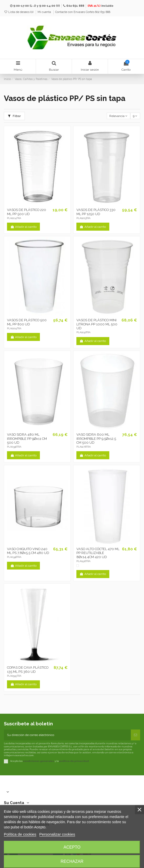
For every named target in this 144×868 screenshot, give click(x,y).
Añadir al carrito (23, 227)
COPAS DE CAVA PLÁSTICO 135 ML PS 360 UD (28, 670)
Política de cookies (20, 834)
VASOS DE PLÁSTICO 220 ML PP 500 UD (27, 212)
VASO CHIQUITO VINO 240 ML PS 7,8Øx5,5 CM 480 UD (28, 551)
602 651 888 (75, 6)
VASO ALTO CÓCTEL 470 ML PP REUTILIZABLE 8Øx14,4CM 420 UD (98, 553)
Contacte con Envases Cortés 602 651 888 (83, 12)
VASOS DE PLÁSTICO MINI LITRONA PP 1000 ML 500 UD (97, 324)
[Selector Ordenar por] (118, 116)
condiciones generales (39, 761)
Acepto (72, 847)
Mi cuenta (45, 12)
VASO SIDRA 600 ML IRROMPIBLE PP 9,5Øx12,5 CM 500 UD (96, 439)
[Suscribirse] (135, 735)
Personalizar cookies (57, 834)
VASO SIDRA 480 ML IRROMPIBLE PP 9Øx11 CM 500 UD (27, 439)
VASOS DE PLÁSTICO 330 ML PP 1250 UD (96, 212)
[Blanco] (78, 566)
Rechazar (72, 861)
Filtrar (14, 116)
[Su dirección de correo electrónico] (67, 735)
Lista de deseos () (19, 12)
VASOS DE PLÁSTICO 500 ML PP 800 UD (27, 322)
